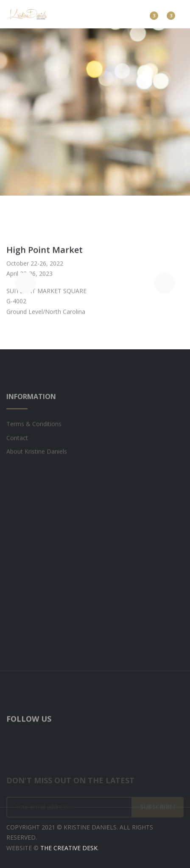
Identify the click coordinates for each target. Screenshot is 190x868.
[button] (25, 285)
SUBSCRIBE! (158, 811)
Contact (17, 443)
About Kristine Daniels (37, 457)
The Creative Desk (69, 848)
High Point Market (45, 252)
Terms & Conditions (34, 430)
